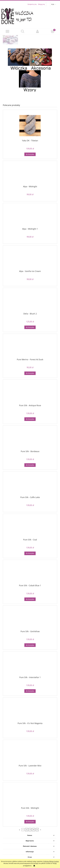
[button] (7, 31)
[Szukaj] (22, 31)
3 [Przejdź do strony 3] (30, 830)
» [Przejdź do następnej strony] (41, 830)
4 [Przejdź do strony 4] (34, 830)
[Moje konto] (38, 31)
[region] (30, 40)
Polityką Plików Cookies (51, 861)
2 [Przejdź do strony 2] (26, 830)
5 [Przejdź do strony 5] (37, 830)
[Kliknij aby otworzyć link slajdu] (30, 40)
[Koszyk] (53, 31)
